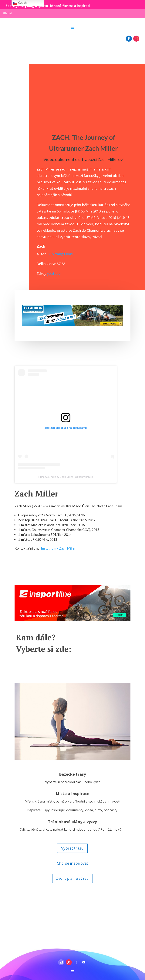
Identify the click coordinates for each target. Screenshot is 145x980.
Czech (20, 3)
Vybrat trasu (72, 848)
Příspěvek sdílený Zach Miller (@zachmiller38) (66, 477)
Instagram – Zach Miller (58, 548)
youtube (53, 273)
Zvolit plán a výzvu (72, 878)
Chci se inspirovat (72, 863)
